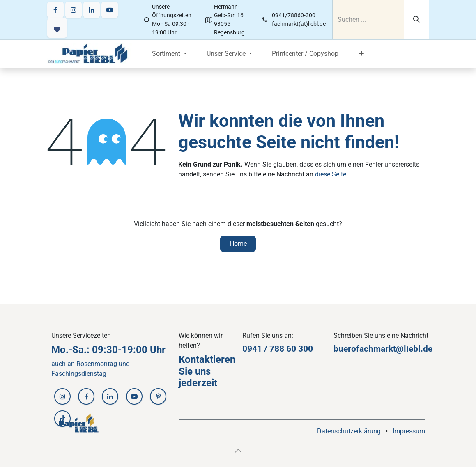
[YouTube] (110, 10)
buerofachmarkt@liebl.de (383, 349)
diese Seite (331, 174)
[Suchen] (416, 20)
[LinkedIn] (92, 10)
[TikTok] (62, 419)
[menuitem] (169, 54)
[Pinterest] (158, 396)
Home (238, 244)
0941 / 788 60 (270, 349)
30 (303, 349)
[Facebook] (55, 10)
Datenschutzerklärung (349, 431)
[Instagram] (74, 10)
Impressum (409, 431)
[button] (238, 451)
